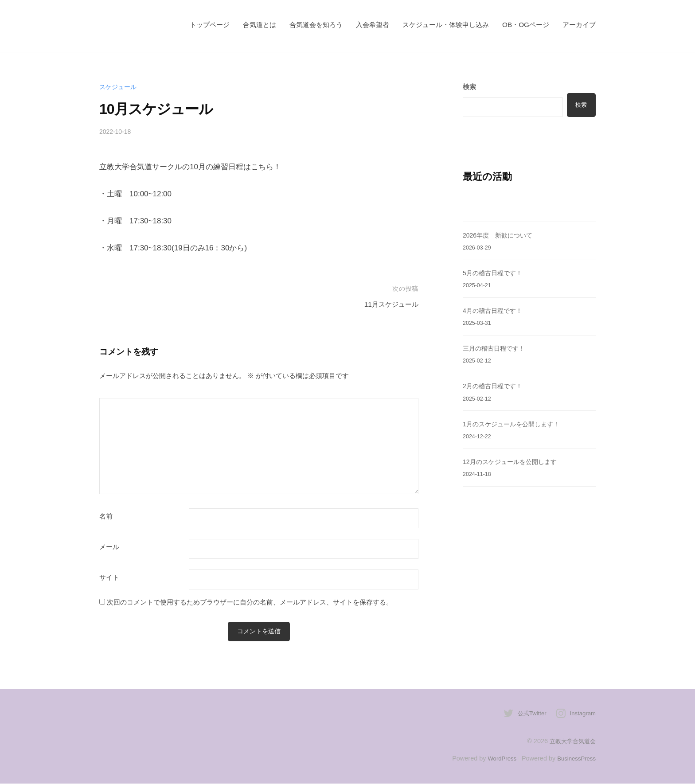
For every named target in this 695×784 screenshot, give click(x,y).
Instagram (582, 714)
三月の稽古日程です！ (496, 348)
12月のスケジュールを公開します (513, 462)
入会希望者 (373, 25)
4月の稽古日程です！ (495, 310)
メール (109, 547)
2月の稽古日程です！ (495, 386)
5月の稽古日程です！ (495, 273)
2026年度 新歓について (500, 235)
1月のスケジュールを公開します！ (515, 424)
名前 (106, 516)
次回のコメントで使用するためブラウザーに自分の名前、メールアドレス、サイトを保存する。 (250, 602)
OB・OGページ (526, 25)
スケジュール (119, 87)
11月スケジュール (388, 304)
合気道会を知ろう (316, 25)
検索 (580, 105)
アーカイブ (579, 25)
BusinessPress (575, 759)
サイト (109, 577)
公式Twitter (528, 714)
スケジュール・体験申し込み (446, 25)
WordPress (497, 759)
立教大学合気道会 (571, 741)
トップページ (210, 25)
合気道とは (260, 25)
